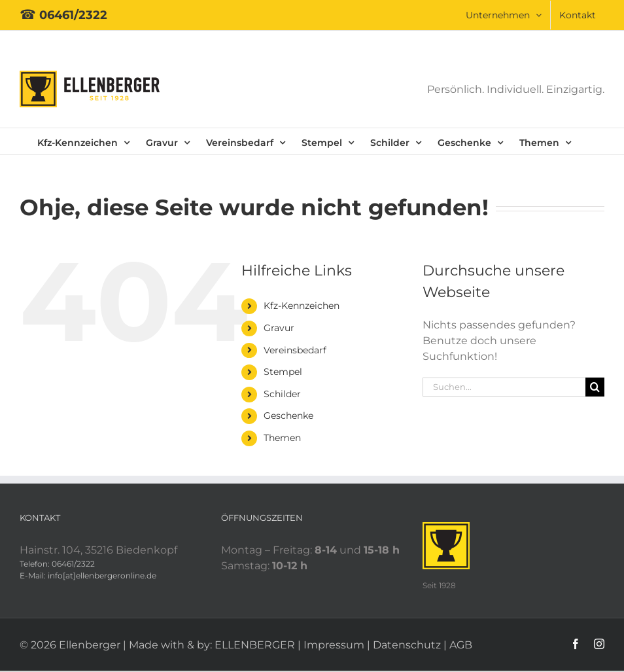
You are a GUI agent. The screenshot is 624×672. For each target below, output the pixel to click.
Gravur (279, 328)
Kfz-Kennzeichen (302, 306)
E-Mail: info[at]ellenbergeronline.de (88, 575)
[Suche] (595, 387)
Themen (282, 438)
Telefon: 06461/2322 (57, 564)
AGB (461, 645)
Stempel (283, 372)
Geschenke (288, 416)
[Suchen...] (504, 387)
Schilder (282, 394)
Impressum (334, 645)
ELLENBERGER (255, 645)
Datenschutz (407, 645)
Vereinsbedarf (295, 350)
